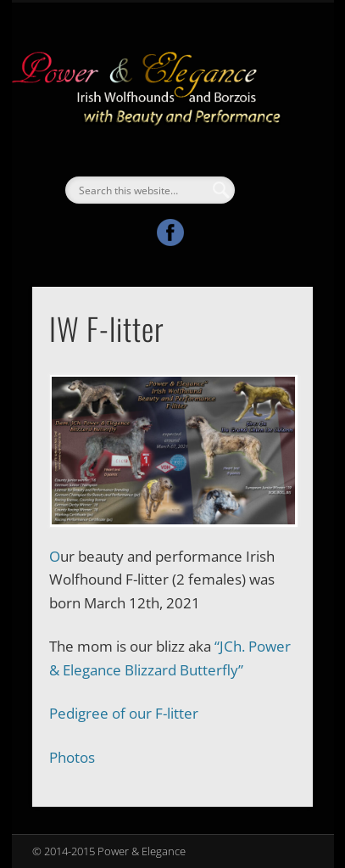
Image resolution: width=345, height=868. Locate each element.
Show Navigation (271, 152)
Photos (72, 757)
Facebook (170, 232)
